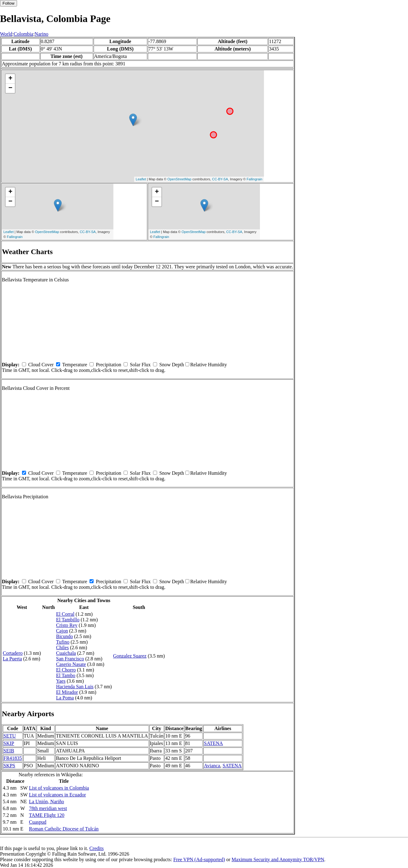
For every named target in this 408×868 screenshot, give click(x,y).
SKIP (9, 743)
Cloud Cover (41, 365)
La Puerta (12, 659)
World (6, 34)
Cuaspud (37, 822)
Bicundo (64, 636)
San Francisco (70, 659)
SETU (10, 736)
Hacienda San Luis (75, 687)
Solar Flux (140, 365)
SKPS (9, 766)
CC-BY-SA (220, 179)
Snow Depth (172, 365)
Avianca (212, 766)
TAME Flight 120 (46, 815)
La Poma (65, 698)
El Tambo (66, 675)
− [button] (10, 88)
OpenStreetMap (179, 179)
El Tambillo (68, 620)
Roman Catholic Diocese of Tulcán (64, 829)
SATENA (213, 743)
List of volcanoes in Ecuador (57, 795)
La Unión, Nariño (46, 802)
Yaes (61, 681)
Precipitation (108, 365)
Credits (96, 848)
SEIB (9, 751)
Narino (42, 34)
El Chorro (66, 670)
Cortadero (13, 653)
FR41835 (13, 758)
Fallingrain (254, 179)
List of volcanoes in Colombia (59, 788)
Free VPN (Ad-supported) (199, 859)
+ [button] (10, 79)
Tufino (63, 642)
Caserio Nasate (71, 664)
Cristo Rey (67, 625)
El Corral (65, 614)
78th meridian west (48, 808)
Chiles (62, 648)
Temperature (75, 365)
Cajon (62, 631)
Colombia (23, 34)
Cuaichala (66, 653)
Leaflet (141, 179)
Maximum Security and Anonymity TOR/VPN (278, 859)
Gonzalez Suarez (130, 656)
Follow (9, 3)
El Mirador (67, 692)
